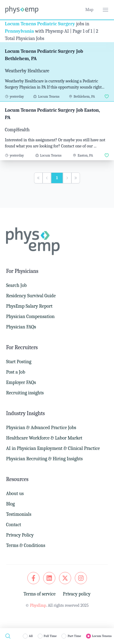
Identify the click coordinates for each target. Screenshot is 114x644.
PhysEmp (38, 605)
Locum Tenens (102, 636)
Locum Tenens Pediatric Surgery (40, 24)
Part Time (74, 636)
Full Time (50, 636)
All (31, 636)
